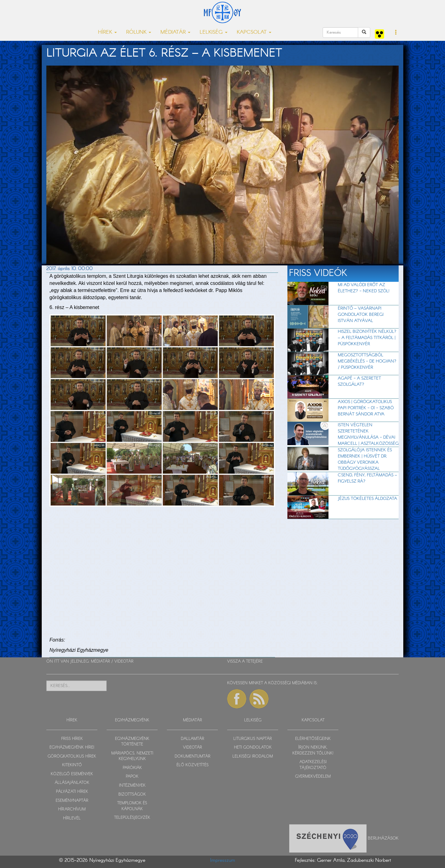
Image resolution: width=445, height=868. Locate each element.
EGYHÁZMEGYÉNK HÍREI (72, 748)
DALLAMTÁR (193, 739)
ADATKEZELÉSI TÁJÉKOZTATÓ (313, 765)
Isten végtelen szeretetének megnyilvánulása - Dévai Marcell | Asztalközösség (368, 434)
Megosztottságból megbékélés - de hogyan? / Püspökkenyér (367, 361)
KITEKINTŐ (72, 765)
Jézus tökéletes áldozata (367, 499)
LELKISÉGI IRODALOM (253, 756)
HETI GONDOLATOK (253, 748)
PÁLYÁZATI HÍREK (72, 792)
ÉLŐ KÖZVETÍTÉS (193, 765)
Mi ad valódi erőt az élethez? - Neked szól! (364, 288)
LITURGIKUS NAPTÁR (253, 739)
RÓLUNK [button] (139, 32)
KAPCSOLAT (313, 720)
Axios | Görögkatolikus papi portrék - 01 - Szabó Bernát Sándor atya (366, 408)
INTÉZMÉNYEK (132, 786)
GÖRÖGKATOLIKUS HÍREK (72, 756)
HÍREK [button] (107, 32)
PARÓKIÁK (132, 768)
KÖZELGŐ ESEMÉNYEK (72, 774)
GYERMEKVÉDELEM (313, 777)
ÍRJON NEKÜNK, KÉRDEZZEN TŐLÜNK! (313, 750)
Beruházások (383, 838)
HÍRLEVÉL (72, 818)
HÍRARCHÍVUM (72, 809)
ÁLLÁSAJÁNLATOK (72, 783)
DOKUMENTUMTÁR (193, 756)
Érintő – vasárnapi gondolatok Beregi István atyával (361, 315)
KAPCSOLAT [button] (254, 32)
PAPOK (132, 777)
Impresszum (223, 860)
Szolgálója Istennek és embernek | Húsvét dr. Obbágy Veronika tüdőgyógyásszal (365, 459)
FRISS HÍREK (72, 739)
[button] (396, 33)
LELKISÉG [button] (214, 32)
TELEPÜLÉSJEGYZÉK (132, 818)
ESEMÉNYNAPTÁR (72, 801)
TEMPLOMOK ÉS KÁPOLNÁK (132, 806)
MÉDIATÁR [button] (175, 32)
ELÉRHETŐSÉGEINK (313, 739)
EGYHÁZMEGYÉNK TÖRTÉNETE (132, 742)
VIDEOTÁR (124, 662)
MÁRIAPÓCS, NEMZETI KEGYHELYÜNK (132, 756)
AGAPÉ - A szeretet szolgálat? (359, 381)
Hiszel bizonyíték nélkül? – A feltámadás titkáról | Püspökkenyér (367, 338)
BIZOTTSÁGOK (132, 795)
